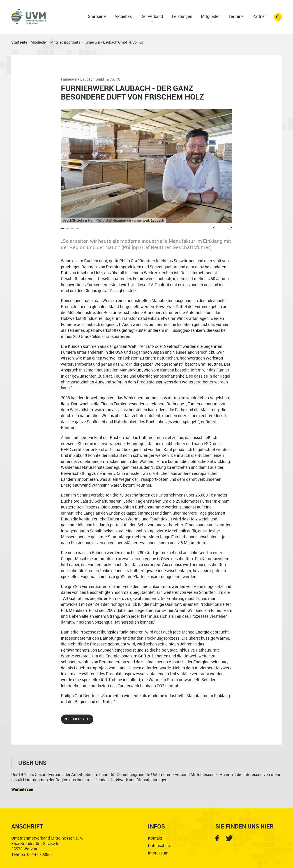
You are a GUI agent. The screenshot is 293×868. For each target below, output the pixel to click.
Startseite (97, 16)
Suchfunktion (278, 17)
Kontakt (155, 838)
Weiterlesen (22, 789)
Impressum (158, 853)
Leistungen (182, 16)
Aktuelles (123, 16)
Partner (259, 16)
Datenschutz (159, 845)
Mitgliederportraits (65, 42)
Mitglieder (39, 42)
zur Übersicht (77, 719)
